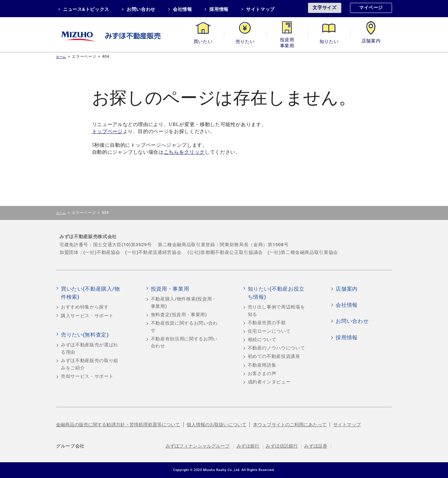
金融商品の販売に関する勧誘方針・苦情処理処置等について (118, 425)
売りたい (245, 41)
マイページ (371, 8)
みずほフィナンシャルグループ (198, 446)
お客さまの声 (262, 373)
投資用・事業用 (287, 41)
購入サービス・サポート (87, 316)
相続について (262, 340)
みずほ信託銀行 (282, 446)
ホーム (61, 57)
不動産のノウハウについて (276, 348)
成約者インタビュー (269, 382)
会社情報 (183, 9)
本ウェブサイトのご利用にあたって (290, 425)
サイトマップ (260, 9)
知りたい (329, 41)
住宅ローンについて (269, 331)
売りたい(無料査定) (85, 335)
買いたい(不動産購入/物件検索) (90, 293)
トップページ (107, 131)
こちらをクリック (184, 152)
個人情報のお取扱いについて (216, 425)
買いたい (203, 41)
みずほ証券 (316, 446)
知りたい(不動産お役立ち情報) (276, 293)
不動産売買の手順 (267, 323)
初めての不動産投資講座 (274, 356)
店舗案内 (371, 41)
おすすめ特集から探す (85, 307)
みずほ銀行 (248, 446)
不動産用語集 (262, 365)
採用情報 (219, 9)
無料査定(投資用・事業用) (179, 315)
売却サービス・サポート (87, 376)
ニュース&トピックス (86, 9)
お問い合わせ (141, 9)
